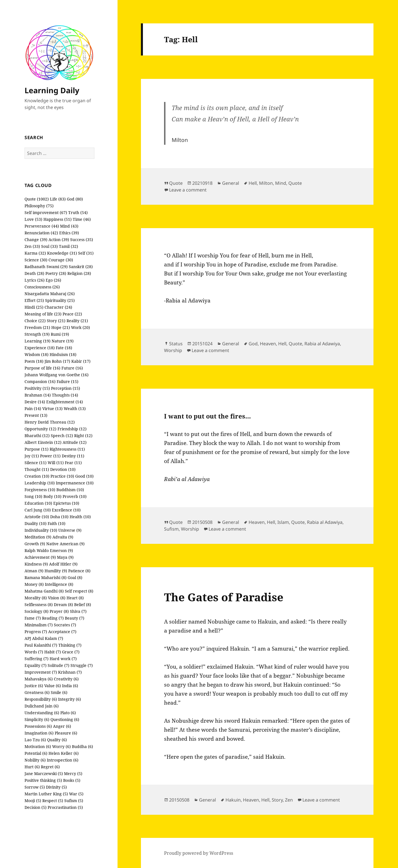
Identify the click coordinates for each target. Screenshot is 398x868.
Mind (281, 183)
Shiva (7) (78, 611)
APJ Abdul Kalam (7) (44, 638)
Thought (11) (37, 469)
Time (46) (82, 219)
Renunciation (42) (41, 233)
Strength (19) (37, 334)
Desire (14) (35, 402)
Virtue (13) (52, 409)
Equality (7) (36, 665)
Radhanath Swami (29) (46, 267)
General (231, 183)
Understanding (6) (42, 713)
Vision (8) (57, 598)
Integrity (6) (69, 699)
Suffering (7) (37, 659)
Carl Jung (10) (38, 510)
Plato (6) (68, 713)
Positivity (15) (37, 388)
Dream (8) (63, 605)
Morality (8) (36, 598)
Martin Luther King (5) (46, 794)
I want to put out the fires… (207, 416)
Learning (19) (37, 341)
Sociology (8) (37, 611)
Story (277, 800)
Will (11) (56, 463)
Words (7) (34, 652)
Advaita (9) (63, 537)
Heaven (268, 344)
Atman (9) (34, 571)
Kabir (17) (81, 361)
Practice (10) (62, 476)
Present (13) (36, 415)
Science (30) (36, 260)
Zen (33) (32, 246)
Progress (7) (36, 632)
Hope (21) (61, 327)
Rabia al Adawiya (322, 344)
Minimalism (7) (39, 625)
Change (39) (36, 240)
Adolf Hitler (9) (63, 564)
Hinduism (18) (63, 354)
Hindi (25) (34, 307)
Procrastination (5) (65, 807)
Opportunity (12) (40, 429)
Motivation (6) (38, 746)
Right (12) (83, 436)
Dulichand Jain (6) (42, 706)
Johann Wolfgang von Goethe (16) (57, 375)
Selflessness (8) (39, 605)
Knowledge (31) (62, 253)
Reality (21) (77, 321)
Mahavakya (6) (39, 679)
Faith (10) (57, 523)
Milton (266, 183)
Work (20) (80, 327)
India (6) (70, 686)
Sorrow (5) (35, 787)
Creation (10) (37, 476)
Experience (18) (40, 348)
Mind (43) (69, 226)
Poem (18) (34, 361)
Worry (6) (61, 746)
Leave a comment (188, 190)
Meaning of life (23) (43, 314)
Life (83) (58, 199)
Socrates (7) (65, 625)
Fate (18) (64, 348)
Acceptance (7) (62, 632)
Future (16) (72, 368)
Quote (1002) (37, 199)
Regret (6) (50, 767)
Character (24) (58, 307)
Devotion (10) (63, 469)
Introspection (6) (63, 760)
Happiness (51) (58, 219)
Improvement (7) (41, 672)
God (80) (75, 199)
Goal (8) (75, 577)
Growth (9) (35, 544)
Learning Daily (52, 90)
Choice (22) (35, 321)
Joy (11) (32, 456)
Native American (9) (65, 544)
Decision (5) (36, 807)
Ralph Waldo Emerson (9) (49, 550)
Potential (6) (36, 753)
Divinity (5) (56, 787)
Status (176, 344)
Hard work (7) (63, 659)
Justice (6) (34, 686)
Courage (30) (61, 260)
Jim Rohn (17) (57, 361)
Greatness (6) (37, 692)
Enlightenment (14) (65, 402)
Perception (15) (66, 388)
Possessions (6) (38, 726)
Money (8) (34, 584)
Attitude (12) (75, 442)
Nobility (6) (35, 760)
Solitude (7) (58, 665)
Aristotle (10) (37, 517)
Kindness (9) (36, 564)
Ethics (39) (69, 233)
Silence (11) (36, 463)
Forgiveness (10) (40, 490)
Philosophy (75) (39, 206)
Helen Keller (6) (64, 753)
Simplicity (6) (37, 719)
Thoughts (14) (65, 395)
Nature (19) (63, 341)
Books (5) (72, 780)
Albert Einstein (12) (43, 442)
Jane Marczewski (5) (44, 774)
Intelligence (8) (59, 584)
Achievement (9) (40, 557)
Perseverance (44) (42, 226)
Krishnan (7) (70, 672)
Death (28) (34, 273)
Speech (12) (62, 436)
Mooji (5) (33, 801)
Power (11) (50, 456)
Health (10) (80, 517)
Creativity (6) (66, 679)
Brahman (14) (38, 395)
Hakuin (233, 800)
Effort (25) (34, 300)
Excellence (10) (66, 510)
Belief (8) (83, 605)
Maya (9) (65, 557)
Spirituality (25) (60, 300)
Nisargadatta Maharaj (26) (50, 294)
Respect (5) (53, 801)
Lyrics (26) (35, 280)
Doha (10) (59, 517)
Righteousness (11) (67, 449)
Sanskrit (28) (81, 267)
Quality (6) (57, 740)
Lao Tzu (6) (35, 740)
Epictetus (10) (66, 503)
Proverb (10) (75, 496)
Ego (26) (53, 280)
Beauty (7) (75, 618)
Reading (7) (53, 618)
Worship (173, 350)
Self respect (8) (79, 591)
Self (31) (86, 253)
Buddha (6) (82, 746)
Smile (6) (59, 692)
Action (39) (59, 240)
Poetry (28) (56, 273)
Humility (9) (56, 571)
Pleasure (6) (66, 733)
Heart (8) (75, 598)
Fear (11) (73, 463)
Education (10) (38, 503)
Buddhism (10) (70, 490)
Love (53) (33, 219)
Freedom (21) (37, 327)
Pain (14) (33, 409)
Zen (289, 800)
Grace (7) (71, 652)
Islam (283, 522)
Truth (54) (78, 212)
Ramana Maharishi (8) (46, 577)
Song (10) (33, 496)
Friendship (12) (72, 429)
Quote (176, 183)
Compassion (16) (40, 381)
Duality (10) (36, 523)
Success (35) (82, 240)
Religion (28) (79, 273)
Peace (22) (72, 314)
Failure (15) (68, 381)
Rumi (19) (60, 334)
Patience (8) (79, 571)
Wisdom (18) (37, 354)
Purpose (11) (37, 449)
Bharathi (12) (37, 436)
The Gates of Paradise (224, 597)
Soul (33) (49, 246)
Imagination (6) (39, 733)
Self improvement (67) (46, 212)
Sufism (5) (74, 801)
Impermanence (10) (75, 483)
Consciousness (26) (42, 287)
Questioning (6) (65, 719)
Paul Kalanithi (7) (41, 645)
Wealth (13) (75, 409)
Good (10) (84, 476)
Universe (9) (70, 530)
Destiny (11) (73, 456)
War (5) (76, 794)
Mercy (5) (73, 774)
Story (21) (56, 321)
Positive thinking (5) (43, 780)
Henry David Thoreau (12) (50, 422)
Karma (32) (35, 253)
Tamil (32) (68, 246)
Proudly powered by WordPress (199, 853)
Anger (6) (62, 726)
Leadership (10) (40, 483)
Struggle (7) (82, 665)
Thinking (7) (70, 645)
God (253, 344)
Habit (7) (53, 652)
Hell (253, 183)
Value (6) (53, 686)
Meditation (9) (38, 537)
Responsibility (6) (41, 699)
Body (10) (52, 496)
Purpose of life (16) (42, 368)
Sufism (171, 529)
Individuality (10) (41, 530)
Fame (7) (33, 618)
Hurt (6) (32, 767)
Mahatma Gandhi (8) (44, 591)
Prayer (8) (59, 611)
